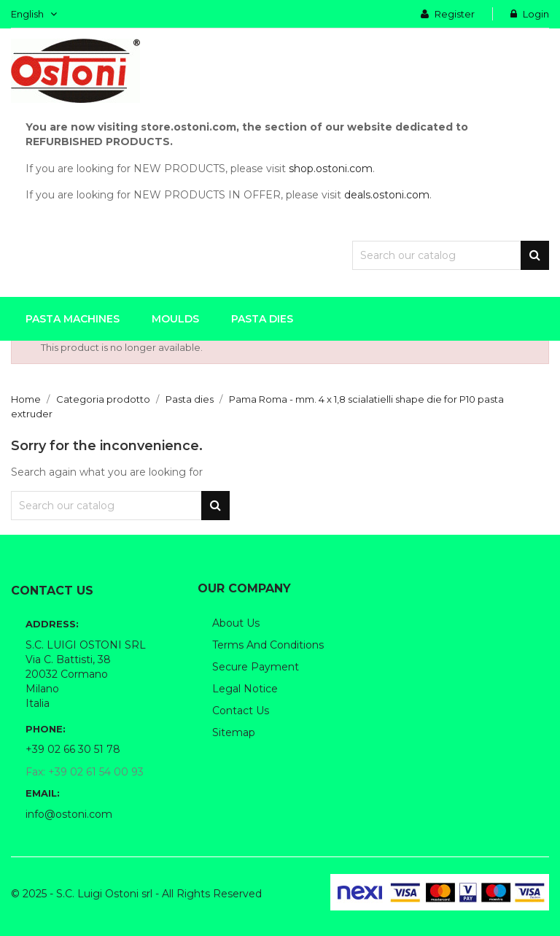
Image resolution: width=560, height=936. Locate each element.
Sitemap (234, 732)
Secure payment (256, 667)
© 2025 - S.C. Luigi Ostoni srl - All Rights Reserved (136, 894)
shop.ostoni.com (331, 169)
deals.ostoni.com (387, 195)
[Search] (451, 255)
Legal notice (245, 689)
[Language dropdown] (34, 14)
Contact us (241, 711)
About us (236, 623)
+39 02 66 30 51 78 (73, 749)
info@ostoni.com (69, 814)
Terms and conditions (268, 645)
